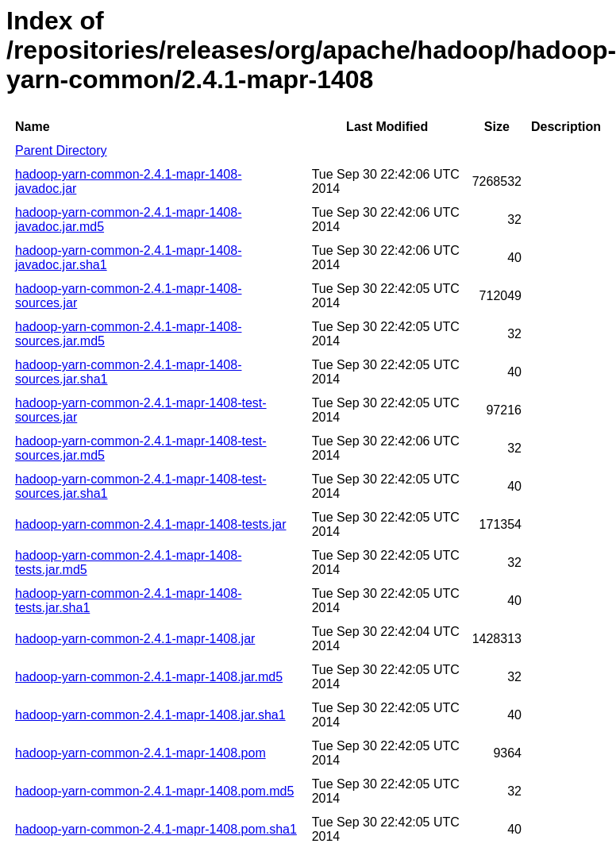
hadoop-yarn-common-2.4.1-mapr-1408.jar (135, 639)
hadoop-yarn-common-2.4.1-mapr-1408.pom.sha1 (156, 829)
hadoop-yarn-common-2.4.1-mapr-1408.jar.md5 (149, 677)
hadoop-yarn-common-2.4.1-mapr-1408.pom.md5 (154, 791)
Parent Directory (61, 150)
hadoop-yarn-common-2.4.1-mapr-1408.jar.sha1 (150, 715)
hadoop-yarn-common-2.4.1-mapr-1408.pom (141, 753)
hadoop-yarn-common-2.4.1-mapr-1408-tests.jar (150, 524)
